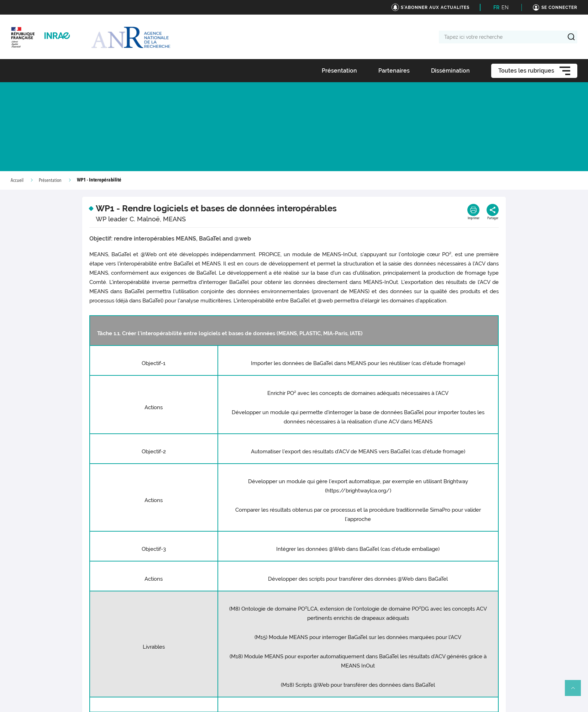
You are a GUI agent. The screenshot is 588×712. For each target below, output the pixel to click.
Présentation (50, 180)
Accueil (17, 180)
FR (496, 7)
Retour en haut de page (576, 691)
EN (505, 7)
